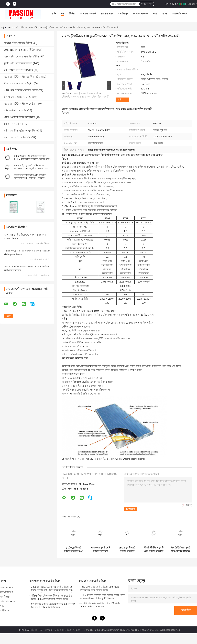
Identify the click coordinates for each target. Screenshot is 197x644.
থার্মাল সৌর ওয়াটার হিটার (18, 43)
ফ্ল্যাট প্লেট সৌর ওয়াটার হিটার (20, 50)
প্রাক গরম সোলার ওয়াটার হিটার (21, 90)
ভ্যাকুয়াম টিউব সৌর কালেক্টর (19, 104)
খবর (155, 14)
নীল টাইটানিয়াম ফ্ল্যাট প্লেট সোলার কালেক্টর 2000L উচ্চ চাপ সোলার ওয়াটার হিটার (30, 178)
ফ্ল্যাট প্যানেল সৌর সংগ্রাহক (80, 459)
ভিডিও (72, 14)
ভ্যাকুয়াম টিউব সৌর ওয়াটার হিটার (22, 77)
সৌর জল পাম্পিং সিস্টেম (17, 137)
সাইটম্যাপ (5, 611)
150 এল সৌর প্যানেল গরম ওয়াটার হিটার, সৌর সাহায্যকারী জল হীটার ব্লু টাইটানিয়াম (103, 597)
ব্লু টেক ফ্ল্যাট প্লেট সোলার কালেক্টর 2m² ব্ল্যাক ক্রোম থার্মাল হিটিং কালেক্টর (73, 549)
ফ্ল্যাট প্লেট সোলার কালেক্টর (26, 27)
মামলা (165, 14)
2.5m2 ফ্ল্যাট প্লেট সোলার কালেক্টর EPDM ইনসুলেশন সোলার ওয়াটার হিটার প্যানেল (33, 159)
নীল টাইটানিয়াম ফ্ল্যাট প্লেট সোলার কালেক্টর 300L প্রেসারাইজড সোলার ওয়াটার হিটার (154, 549)
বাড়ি (54, 14)
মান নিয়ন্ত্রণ (123, 14)
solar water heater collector (131, 459)
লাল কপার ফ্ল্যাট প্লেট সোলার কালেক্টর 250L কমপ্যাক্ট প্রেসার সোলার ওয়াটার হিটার (100, 549)
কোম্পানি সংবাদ (180, 14)
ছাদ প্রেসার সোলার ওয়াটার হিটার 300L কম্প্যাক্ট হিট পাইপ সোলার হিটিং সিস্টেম (53, 606)
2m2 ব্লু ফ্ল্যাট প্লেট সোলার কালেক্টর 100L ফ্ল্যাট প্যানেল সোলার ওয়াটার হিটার (127, 549)
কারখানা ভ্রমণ (107, 14)
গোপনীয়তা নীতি (27, 630)
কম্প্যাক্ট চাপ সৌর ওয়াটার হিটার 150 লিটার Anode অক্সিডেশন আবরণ (101, 605)
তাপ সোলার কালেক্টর (15, 110)
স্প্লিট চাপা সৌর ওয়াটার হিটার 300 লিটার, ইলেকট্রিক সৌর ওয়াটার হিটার (100, 589)
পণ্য (63, 14)
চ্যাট (120, 100)
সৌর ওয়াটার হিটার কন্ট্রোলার (20, 117)
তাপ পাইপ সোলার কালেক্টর (19, 70)
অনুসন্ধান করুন (147, 4)
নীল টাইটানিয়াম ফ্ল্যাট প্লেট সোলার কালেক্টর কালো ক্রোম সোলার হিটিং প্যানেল (181, 549)
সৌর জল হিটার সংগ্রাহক (105, 459)
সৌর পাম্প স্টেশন (13, 124)
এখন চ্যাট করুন (172, 4)
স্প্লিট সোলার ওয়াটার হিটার (19, 83)
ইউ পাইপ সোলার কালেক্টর (18, 97)
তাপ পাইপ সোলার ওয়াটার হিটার (22, 57)
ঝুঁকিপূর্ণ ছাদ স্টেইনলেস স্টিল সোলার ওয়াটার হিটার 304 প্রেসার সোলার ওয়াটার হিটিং (52, 597)
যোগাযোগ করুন (141, 14)
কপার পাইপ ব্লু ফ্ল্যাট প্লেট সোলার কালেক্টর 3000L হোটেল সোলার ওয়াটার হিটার (33, 169)
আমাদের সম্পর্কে (88, 14)
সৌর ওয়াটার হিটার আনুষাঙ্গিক (20, 131)
